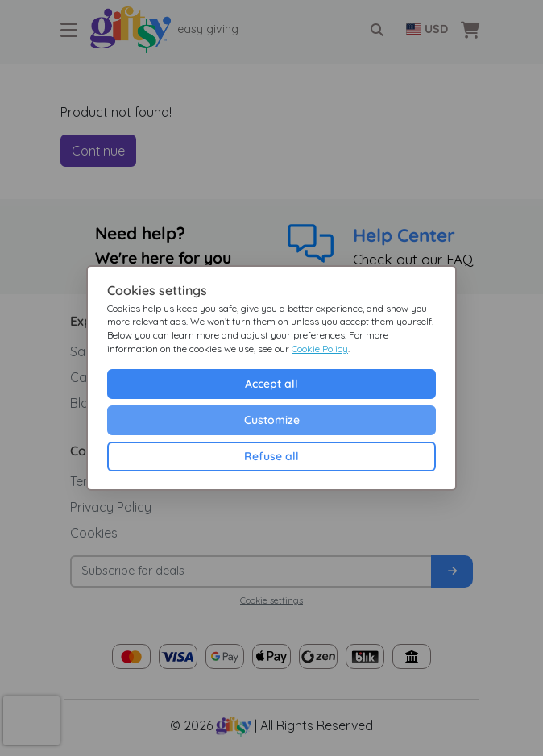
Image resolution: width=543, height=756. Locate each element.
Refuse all (271, 456)
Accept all (271, 384)
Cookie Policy (320, 349)
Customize (272, 420)
